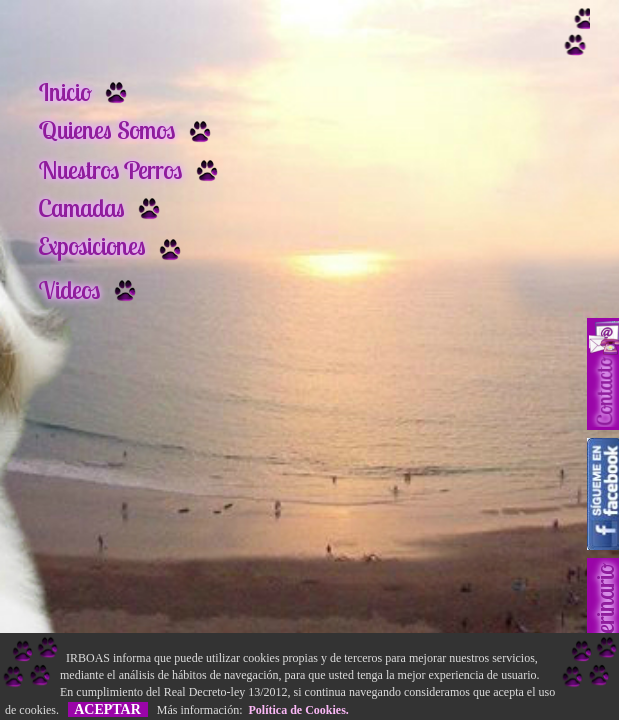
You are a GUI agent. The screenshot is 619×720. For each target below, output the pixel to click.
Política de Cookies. (296, 710)
